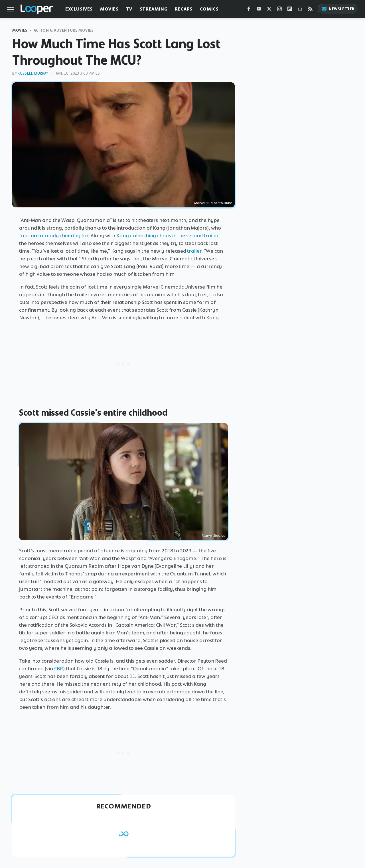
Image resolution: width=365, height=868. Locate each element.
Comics (209, 9)
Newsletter (338, 9)
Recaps (184, 9)
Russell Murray (33, 73)
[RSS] (310, 10)
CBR (59, 669)
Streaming (154, 9)
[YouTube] (259, 10)
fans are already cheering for (54, 236)
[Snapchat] (300, 10)
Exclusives (79, 9)
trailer (194, 251)
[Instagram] (279, 10)
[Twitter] (269, 10)
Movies (109, 9)
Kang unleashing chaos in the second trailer (167, 236)
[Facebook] (249, 10)
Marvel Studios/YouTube (213, 203)
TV (129, 9)
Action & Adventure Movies (64, 30)
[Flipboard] (290, 10)
